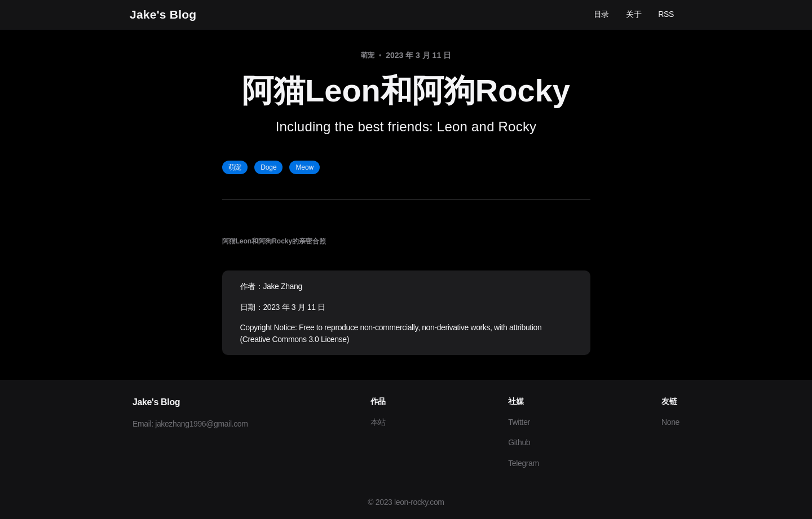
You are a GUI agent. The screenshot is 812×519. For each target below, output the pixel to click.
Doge (268, 167)
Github (519, 442)
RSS (666, 14)
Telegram (524, 463)
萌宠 (235, 167)
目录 (601, 14)
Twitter (519, 422)
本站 (378, 422)
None (670, 422)
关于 (634, 14)
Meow (304, 167)
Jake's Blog (163, 14)
